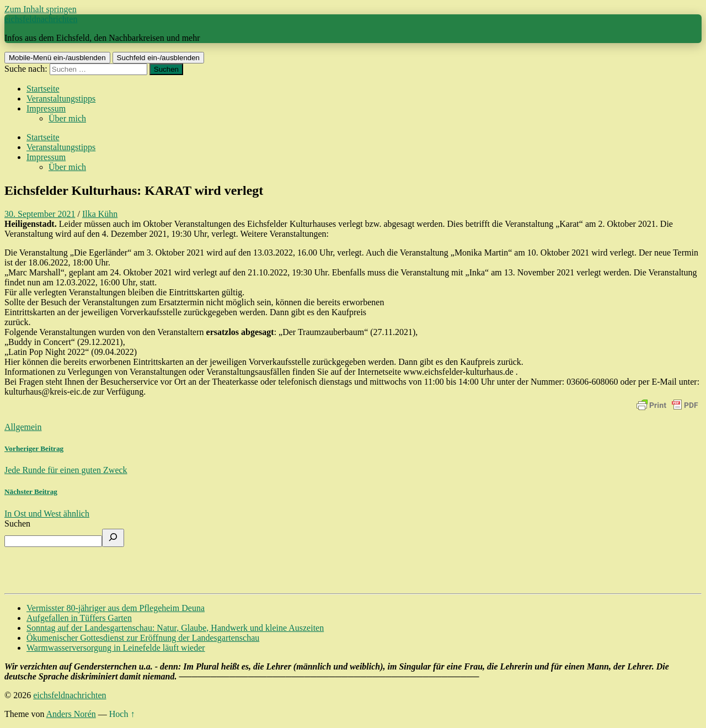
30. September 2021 (40, 214)
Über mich (67, 118)
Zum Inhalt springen (41, 9)
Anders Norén (71, 714)
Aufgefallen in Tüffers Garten (79, 618)
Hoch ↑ (122, 714)
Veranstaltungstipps (61, 99)
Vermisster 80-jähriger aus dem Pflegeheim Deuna (116, 608)
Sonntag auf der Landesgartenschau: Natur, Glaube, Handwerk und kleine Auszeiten (175, 628)
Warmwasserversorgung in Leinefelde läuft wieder (116, 648)
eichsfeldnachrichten (41, 19)
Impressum (46, 108)
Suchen (17, 524)
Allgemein (23, 427)
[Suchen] (113, 538)
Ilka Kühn (100, 214)
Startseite (43, 89)
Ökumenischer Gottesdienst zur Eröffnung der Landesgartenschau (143, 638)
